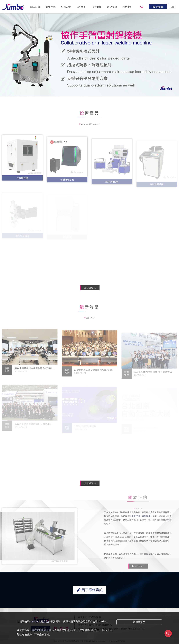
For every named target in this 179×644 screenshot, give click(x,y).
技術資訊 (97, 7)
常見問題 (112, 7)
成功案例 (81, 7)
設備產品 (50, 7)
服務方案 (66, 7)
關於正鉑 (35, 7)
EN (172, 7)
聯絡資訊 (127, 7)
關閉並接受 (139, 622)
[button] (13, 54)
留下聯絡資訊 (89, 604)
